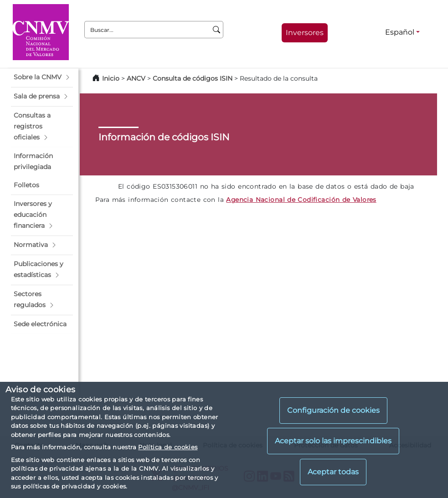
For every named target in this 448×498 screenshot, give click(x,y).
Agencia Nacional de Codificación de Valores (301, 200)
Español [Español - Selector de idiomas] (400, 32)
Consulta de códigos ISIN (193, 78)
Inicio (111, 78)
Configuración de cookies (333, 410)
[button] (42, 77)
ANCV (136, 78)
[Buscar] (217, 30)
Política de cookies (168, 447)
